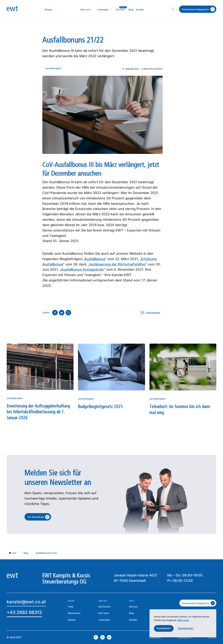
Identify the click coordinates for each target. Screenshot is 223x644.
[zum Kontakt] (198, 9)
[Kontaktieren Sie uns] (53, 69)
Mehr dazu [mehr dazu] (183, 620)
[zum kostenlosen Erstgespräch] (198, 603)
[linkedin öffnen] (109, 637)
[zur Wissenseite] (48, 10)
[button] (164, 628)
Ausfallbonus (95, 259)
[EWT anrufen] (24, 613)
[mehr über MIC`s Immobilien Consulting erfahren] (103, 10)
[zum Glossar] (72, 620)
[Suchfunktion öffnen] (173, 9)
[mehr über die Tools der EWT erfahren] (71, 606)
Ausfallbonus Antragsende (82, 269)
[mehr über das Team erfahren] (104, 613)
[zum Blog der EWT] (131, 613)
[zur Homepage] (12, 9)
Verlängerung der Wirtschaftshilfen (117, 264)
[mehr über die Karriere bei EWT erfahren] (133, 606)
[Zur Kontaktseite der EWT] (133, 620)
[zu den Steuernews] (74, 613)
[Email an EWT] (26, 602)
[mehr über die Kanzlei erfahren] (85, 10)
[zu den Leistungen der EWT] (104, 620)
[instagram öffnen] (102, 637)
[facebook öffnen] (96, 637)
